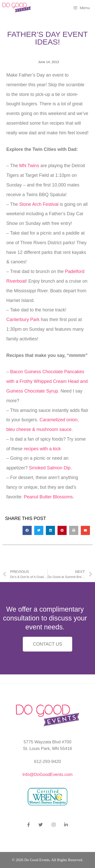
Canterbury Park (23, 320)
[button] (27, 530)
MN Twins (29, 166)
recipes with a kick (42, 449)
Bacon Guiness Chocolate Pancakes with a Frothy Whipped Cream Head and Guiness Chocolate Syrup (47, 381)
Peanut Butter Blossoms (48, 497)
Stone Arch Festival (39, 204)
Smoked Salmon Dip (50, 468)
